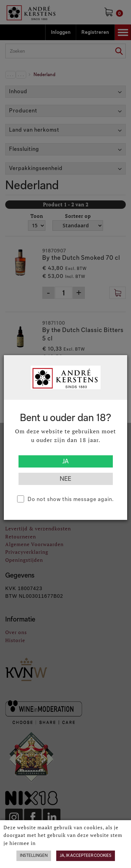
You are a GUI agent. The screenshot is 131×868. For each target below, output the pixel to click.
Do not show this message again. (71, 499)
